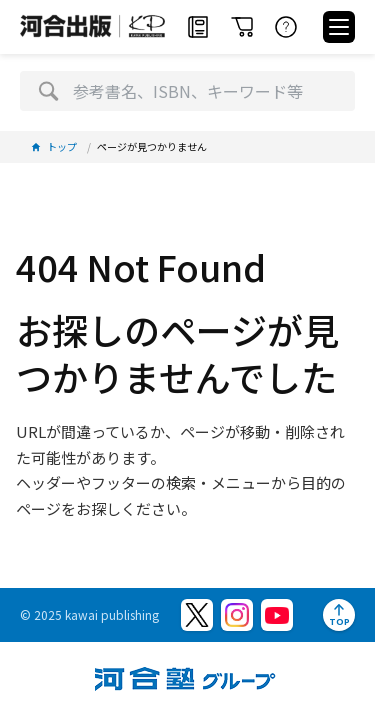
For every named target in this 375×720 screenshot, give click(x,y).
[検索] (48, 91)
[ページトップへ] (339, 615)
